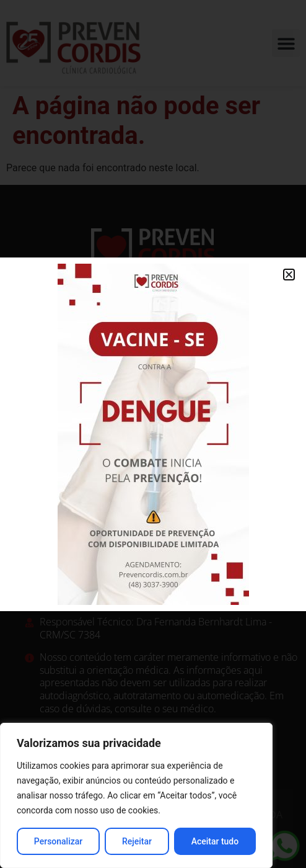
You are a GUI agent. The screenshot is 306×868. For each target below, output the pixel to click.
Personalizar (58, 841)
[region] (136, 795)
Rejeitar (137, 841)
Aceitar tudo (215, 841)
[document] (153, 434)
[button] (289, 275)
